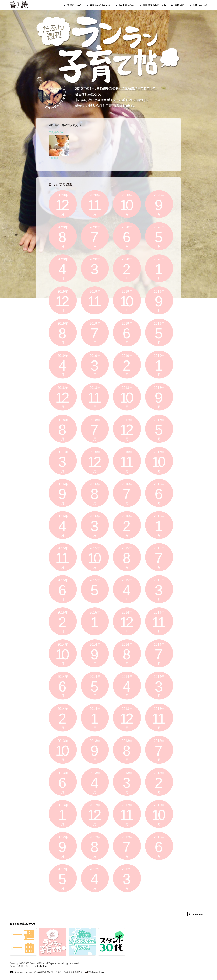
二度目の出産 (56, 132)
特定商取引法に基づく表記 (49, 972)
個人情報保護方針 (75, 972)
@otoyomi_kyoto (97, 972)
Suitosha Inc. (40, 966)
